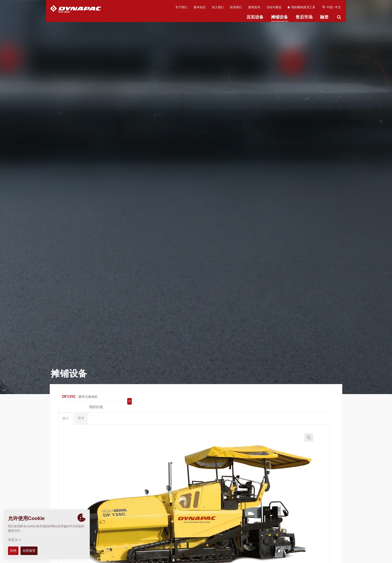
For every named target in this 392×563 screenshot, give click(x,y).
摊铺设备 (279, 17)
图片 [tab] (66, 410)
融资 (324, 17)
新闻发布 (254, 7)
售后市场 (304, 17)
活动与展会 (274, 7)
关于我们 (181, 7)
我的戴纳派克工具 (301, 7)
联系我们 (236, 7)
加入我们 (218, 7)
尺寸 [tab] (81, 409)
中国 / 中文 (332, 7)
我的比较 (312, 397)
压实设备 (255, 17)
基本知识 (199, 7)
